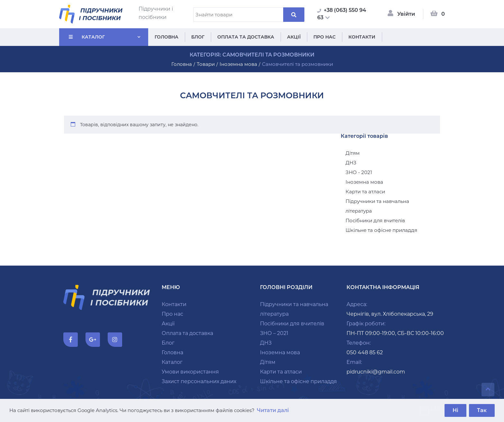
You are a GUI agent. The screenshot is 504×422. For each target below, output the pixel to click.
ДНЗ (351, 163)
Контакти (362, 37)
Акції (294, 37)
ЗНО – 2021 (274, 333)
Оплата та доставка (246, 37)
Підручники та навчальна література (377, 206)
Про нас (324, 37)
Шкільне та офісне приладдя (381, 230)
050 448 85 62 (365, 352)
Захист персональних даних (199, 381)
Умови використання (190, 372)
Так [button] (482, 410)
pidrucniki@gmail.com (376, 372)
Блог (198, 37)
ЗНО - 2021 (359, 172)
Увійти (406, 14)
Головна (166, 37)
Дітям (353, 153)
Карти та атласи (365, 192)
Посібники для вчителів (375, 220)
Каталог (93, 37)
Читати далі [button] (273, 410)
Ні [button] (455, 410)
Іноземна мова (364, 182)
